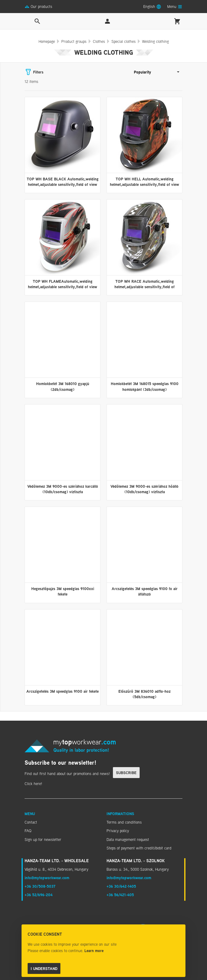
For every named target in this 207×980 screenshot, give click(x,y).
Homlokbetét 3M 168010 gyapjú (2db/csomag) (63, 386)
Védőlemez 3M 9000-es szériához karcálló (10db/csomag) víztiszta (63, 489)
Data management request (128, 839)
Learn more (94, 951)
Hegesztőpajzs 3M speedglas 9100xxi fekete (63, 591)
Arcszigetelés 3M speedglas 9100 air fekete (63, 691)
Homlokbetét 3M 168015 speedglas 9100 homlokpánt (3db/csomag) (145, 386)
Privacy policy (118, 831)
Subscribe (126, 773)
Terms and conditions (124, 822)
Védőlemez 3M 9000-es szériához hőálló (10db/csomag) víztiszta (144, 489)
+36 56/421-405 (120, 895)
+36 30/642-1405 (121, 886)
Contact (31, 822)
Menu (30, 814)
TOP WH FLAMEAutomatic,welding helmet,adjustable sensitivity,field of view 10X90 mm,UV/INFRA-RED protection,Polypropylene (63, 290)
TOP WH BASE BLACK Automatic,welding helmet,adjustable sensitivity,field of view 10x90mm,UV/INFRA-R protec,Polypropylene (63, 187)
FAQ (28, 831)
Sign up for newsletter (43, 839)
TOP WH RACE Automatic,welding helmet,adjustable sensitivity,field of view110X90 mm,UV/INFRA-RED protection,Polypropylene (144, 290)
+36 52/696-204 (39, 895)
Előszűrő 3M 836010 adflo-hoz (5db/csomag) (144, 694)
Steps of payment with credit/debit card (139, 848)
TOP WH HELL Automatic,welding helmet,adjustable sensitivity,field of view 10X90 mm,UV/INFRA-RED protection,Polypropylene (144, 187)
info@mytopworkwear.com (47, 878)
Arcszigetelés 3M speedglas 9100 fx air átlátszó (145, 591)
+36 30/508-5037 (40, 886)
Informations (120, 814)
